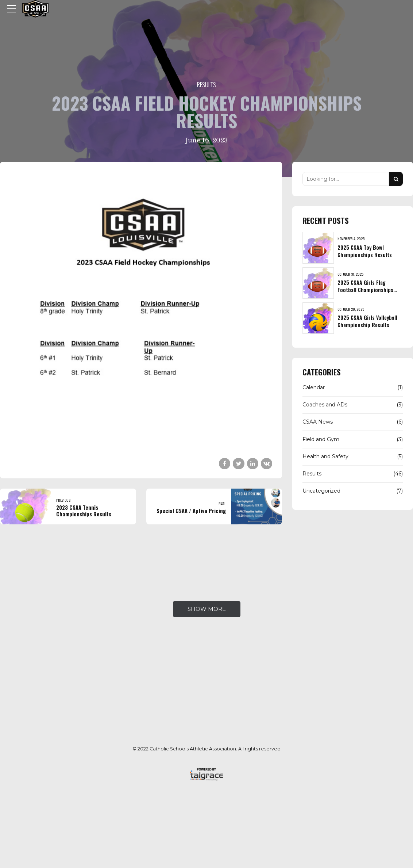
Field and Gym (321, 439)
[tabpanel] (141, 308)
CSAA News (318, 422)
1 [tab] (142, 440)
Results (206, 85)
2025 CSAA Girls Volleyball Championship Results (367, 321)
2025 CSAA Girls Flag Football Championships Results (365, 290)
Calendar (314, 387)
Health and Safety (325, 456)
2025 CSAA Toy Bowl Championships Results (365, 251)
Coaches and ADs (325, 405)
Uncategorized (321, 491)
